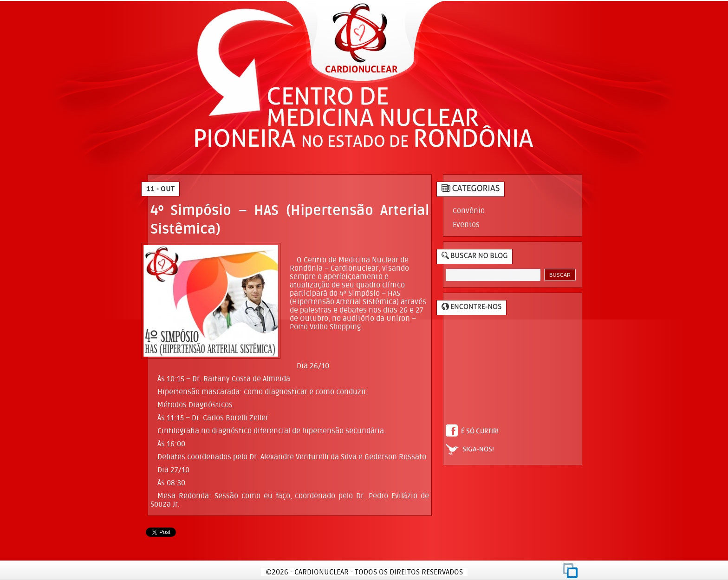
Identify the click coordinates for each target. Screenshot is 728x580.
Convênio (469, 211)
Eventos (466, 225)
